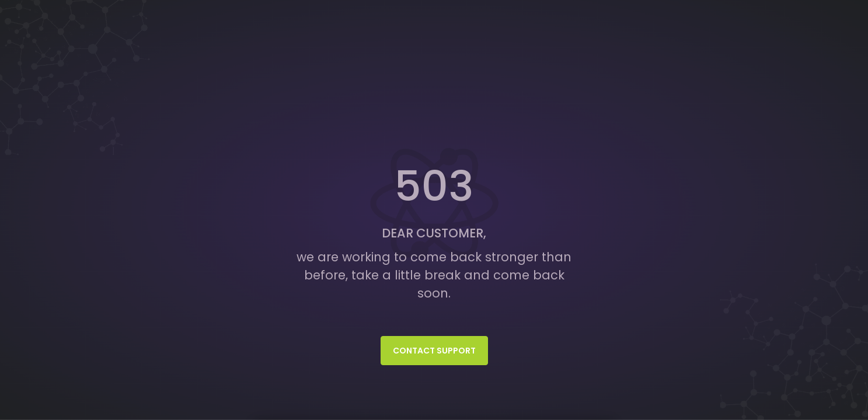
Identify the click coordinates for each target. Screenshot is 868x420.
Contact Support (434, 351)
